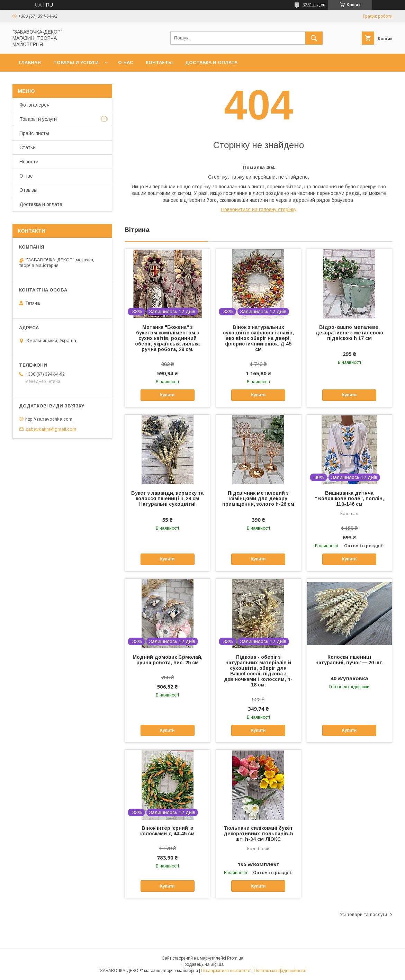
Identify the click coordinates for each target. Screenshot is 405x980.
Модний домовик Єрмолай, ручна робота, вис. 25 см (168, 660)
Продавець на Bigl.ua (202, 964)
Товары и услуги (76, 62)
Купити (168, 395)
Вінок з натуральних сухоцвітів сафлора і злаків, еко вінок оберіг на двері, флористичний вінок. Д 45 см (258, 338)
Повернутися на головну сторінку (259, 209)
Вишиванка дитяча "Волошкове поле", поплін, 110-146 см (349, 498)
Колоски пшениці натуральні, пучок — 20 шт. (349, 660)
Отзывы (28, 190)
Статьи (28, 147)
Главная (30, 62)
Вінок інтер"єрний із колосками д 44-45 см (167, 831)
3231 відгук (314, 5)
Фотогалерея (34, 105)
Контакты (159, 62)
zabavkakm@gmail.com (51, 429)
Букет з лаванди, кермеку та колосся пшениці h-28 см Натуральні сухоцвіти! (167, 498)
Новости (29, 162)
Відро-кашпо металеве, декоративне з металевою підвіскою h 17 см (349, 333)
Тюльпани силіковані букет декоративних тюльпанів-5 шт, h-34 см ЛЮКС (258, 834)
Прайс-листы (34, 133)
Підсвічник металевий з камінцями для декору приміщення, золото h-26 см (258, 498)
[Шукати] (314, 38)
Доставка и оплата (211, 62)
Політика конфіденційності (280, 971)
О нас (126, 62)
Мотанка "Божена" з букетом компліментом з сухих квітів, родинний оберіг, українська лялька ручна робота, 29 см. (167, 338)
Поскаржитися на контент (226, 971)
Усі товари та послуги (363, 914)
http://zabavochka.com (49, 419)
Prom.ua (235, 958)
